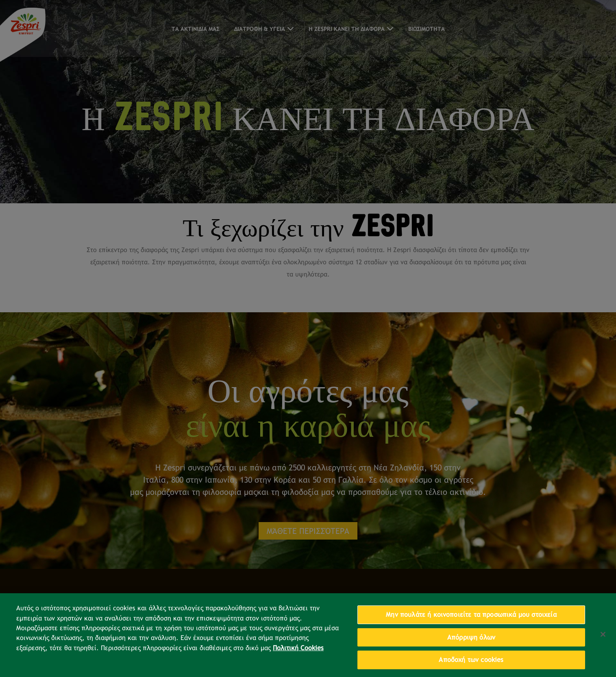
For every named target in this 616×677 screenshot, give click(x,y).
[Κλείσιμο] (603, 640)
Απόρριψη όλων (471, 643)
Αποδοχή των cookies (471, 666)
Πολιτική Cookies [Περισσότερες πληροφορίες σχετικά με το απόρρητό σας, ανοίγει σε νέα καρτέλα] (298, 654)
